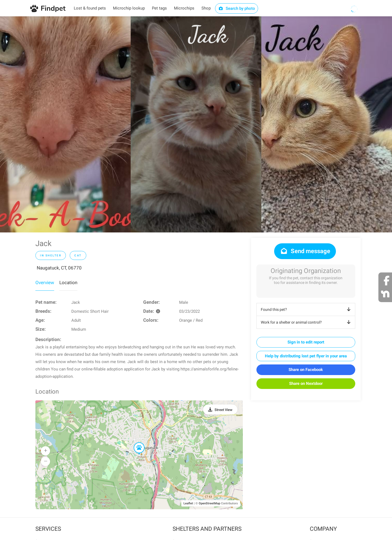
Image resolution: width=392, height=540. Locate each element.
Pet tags (159, 8)
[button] (135, 443)
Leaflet (188, 503)
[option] (65, 124)
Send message (305, 251)
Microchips (184, 8)
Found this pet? (307, 309)
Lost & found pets (90, 8)
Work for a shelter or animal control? (307, 322)
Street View (223, 410)
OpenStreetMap (209, 503)
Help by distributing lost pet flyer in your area (306, 356)
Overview (45, 283)
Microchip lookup (129, 8)
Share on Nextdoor (306, 383)
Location (68, 283)
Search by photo (237, 8)
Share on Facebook (306, 370)
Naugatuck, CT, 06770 (59, 268)
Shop (206, 8)
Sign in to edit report (306, 342)
